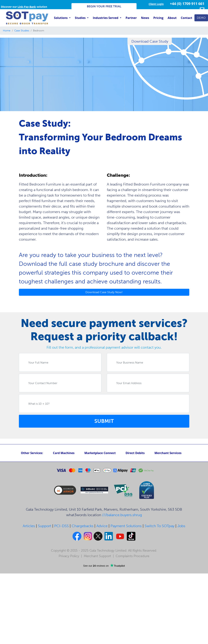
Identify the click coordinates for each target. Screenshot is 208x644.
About (172, 18)
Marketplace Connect (100, 453)
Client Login (156, 4)
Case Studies (22, 31)
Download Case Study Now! (104, 292)
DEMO (201, 18)
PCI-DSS (61, 526)
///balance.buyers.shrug (122, 515)
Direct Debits (135, 453)
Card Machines (64, 453)
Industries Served (106, 18)
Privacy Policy (69, 556)
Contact (187, 18)
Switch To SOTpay (160, 526)
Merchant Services (168, 453)
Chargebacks (83, 526)
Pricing (158, 18)
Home (7, 31)
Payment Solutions (126, 526)
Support (45, 526)
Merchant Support (97, 556)
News (145, 18)
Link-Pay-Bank (27, 7)
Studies (81, 18)
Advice (102, 526)
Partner (131, 18)
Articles (29, 526)
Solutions (61, 18)
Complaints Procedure (132, 556)
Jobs (181, 526)
